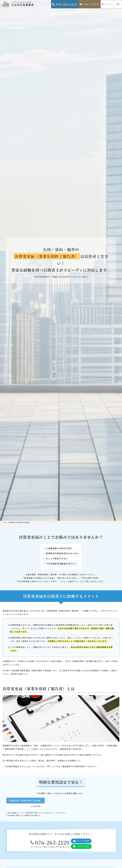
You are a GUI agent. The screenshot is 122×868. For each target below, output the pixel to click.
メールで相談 (83, 841)
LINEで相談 (83, 846)
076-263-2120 (65, 4)
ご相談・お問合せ (89, 4)
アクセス (107, 4)
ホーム (4, 522)
